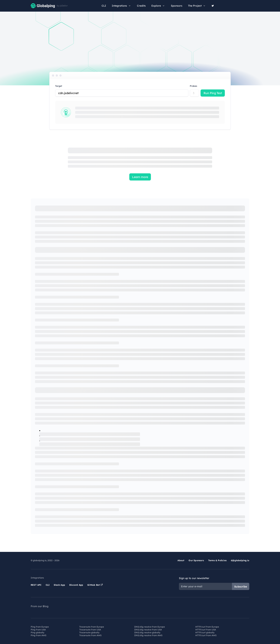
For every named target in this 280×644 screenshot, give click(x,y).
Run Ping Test (213, 93)
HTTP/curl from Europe (207, 627)
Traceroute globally (89, 632)
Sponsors (177, 6)
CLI (104, 6)
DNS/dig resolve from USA (148, 630)
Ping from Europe (40, 627)
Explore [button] (158, 6)
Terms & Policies (217, 560)
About (181, 560)
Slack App (59, 585)
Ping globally (37, 632)
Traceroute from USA (90, 630)
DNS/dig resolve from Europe (150, 627)
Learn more (140, 177)
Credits (141, 6)
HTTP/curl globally (205, 632)
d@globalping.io (240, 560)
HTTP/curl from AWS (206, 635)
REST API (36, 585)
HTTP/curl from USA (206, 630)
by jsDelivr (62, 6)
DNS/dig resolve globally (147, 632)
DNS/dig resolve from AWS (148, 635)
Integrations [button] (122, 6)
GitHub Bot (95, 585)
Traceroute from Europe (92, 627)
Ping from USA (38, 630)
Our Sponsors (196, 560)
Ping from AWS (38, 635)
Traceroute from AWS (90, 635)
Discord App (76, 585)
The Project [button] (197, 6)
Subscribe (241, 587)
